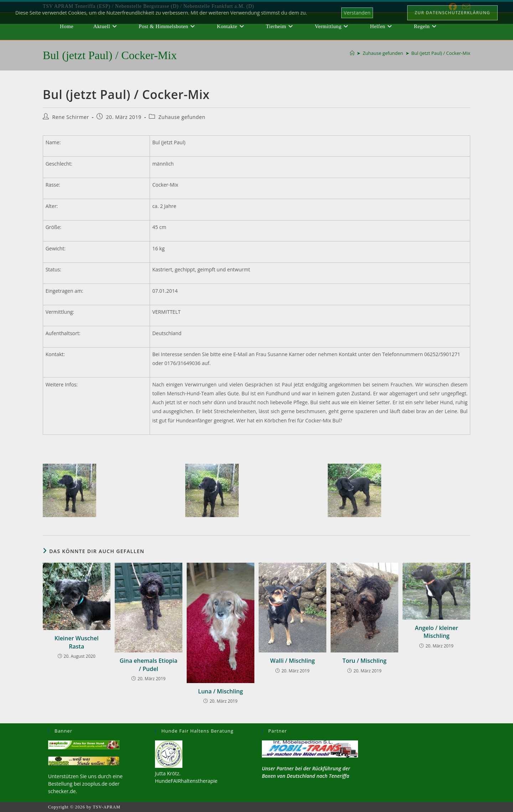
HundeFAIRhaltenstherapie (186, 781)
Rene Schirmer (71, 117)
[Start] (352, 53)
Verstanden (357, 13)
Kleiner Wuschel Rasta (77, 642)
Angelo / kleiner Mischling (437, 632)
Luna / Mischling (221, 691)
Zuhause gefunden (182, 117)
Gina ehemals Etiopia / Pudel (149, 665)
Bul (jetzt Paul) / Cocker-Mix (441, 53)
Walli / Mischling (292, 661)
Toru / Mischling (364, 661)
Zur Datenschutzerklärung (452, 13)
